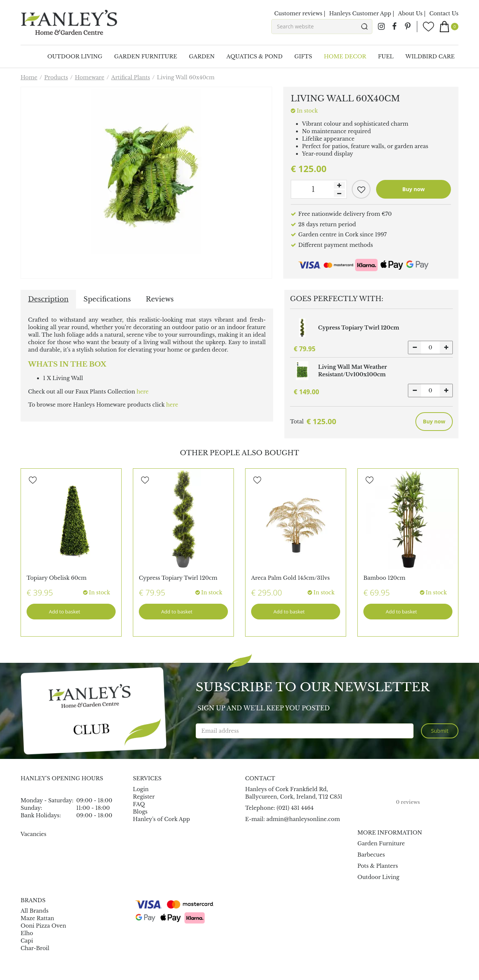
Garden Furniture (381, 843)
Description (48, 299)
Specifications (107, 299)
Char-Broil (35, 948)
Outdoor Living (378, 877)
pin (408, 27)
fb (394, 27)
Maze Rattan (37, 918)
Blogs (140, 812)
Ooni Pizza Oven (43, 926)
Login (141, 789)
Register (144, 797)
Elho (27, 933)
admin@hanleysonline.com (303, 819)
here (143, 392)
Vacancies (33, 834)
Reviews (160, 299)
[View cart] (449, 27)
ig (381, 27)
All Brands (35, 911)
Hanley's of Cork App (161, 819)
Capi (27, 941)
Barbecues (371, 855)
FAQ (139, 804)
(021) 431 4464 (295, 808)
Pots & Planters (378, 866)
